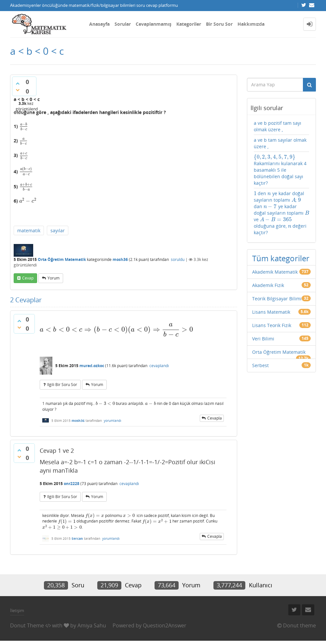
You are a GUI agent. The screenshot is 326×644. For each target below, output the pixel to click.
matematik (29, 230)
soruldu (178, 259)
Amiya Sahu (92, 625)
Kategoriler (189, 24)
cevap (28, 278)
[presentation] (24, 126)
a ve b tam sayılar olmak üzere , (280, 143)
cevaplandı (159, 366)
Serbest (260, 365)
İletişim (17, 610)
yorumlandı (113, 421)
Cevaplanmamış (154, 24)
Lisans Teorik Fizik (272, 325)
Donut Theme (27, 625)
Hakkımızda (251, 24)
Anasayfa (99, 24)
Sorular (123, 24)
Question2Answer (165, 625)
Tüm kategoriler (281, 258)
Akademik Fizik (268, 285)
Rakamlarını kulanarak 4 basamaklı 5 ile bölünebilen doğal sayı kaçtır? (280, 170)
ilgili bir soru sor (62, 385)
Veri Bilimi (263, 339)
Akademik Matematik (275, 272)
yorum (54, 278)
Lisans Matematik (271, 312)
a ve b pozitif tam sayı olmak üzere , (278, 126)
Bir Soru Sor (219, 24)
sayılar (58, 230)
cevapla (215, 418)
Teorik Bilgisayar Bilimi (277, 299)
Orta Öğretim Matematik (62, 259)
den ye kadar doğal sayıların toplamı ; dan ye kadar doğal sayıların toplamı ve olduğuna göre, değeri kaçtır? (281, 213)
